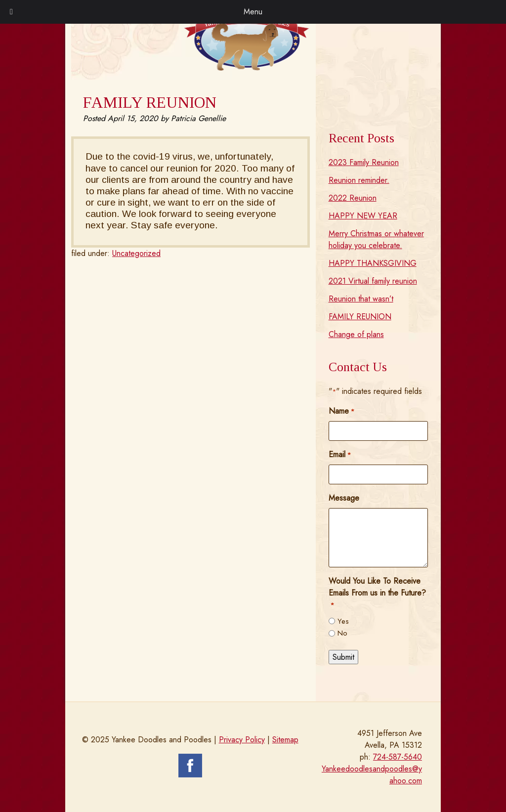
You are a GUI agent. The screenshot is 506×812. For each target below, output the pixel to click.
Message (344, 498)
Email (340, 454)
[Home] (247, 68)
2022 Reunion (353, 198)
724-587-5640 (398, 757)
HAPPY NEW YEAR (363, 216)
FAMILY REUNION (360, 317)
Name (341, 411)
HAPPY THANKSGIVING (373, 263)
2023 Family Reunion (364, 162)
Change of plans (356, 334)
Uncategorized (136, 253)
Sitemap (285, 740)
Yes (343, 621)
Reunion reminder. (359, 180)
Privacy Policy (242, 740)
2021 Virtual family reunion (373, 281)
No (342, 633)
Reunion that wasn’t (361, 299)
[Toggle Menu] (11, 12)
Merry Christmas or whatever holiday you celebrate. (376, 239)
